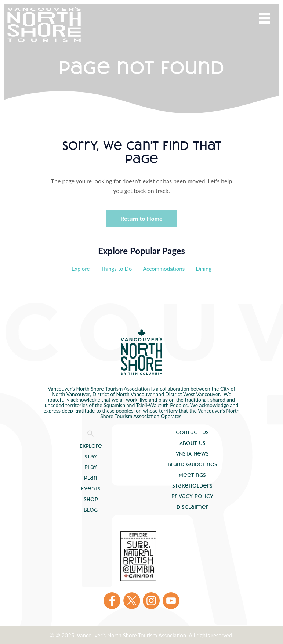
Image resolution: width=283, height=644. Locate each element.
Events (91, 489)
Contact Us (192, 432)
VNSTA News (192, 454)
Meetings (192, 475)
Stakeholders (192, 486)
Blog (91, 510)
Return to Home (141, 218)
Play (91, 467)
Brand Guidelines (193, 464)
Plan (91, 478)
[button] (91, 435)
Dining (204, 269)
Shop (91, 499)
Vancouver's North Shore (141, 352)
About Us (193, 443)
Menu (265, 18)
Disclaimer (193, 507)
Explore (81, 269)
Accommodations (164, 269)
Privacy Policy (192, 496)
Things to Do (116, 269)
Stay (91, 457)
